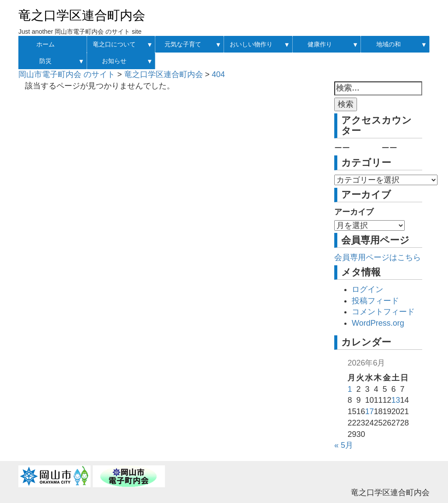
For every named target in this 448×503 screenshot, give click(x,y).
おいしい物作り (251, 44)
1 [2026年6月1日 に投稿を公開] (350, 389)
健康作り (320, 44)
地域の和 (388, 44)
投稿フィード (375, 301)
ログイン (367, 289)
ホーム (45, 44)
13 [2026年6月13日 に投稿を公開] (396, 400)
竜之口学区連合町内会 (82, 15)
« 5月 (344, 445)
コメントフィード (383, 312)
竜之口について (114, 44)
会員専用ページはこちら (378, 257)
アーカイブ (354, 212)
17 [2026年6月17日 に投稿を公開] (369, 412)
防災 (45, 61)
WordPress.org (378, 323)
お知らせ (114, 61)
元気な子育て (183, 44)
